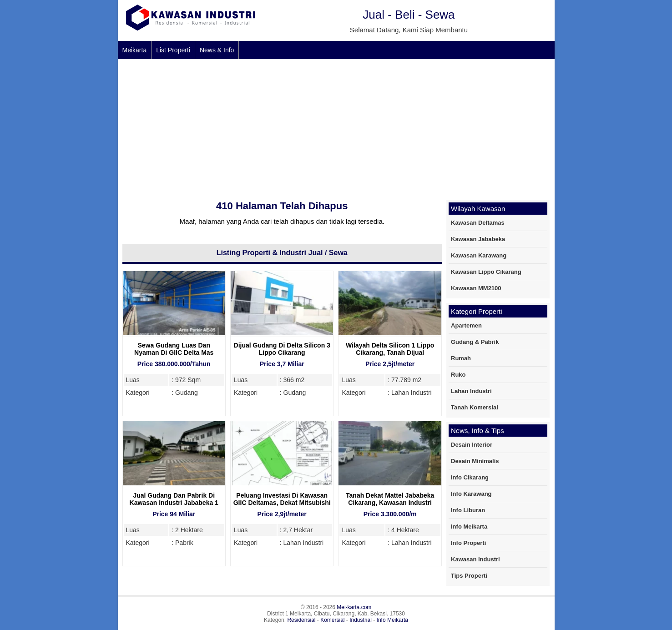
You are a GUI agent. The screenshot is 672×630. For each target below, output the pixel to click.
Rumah (461, 358)
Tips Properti (469, 576)
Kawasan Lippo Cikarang (486, 272)
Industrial (361, 620)
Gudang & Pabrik (475, 342)
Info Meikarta (469, 527)
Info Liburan (468, 510)
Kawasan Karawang (479, 255)
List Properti (173, 50)
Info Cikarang (470, 477)
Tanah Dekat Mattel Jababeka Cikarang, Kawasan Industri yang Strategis (390, 503)
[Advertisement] (391, 127)
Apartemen (466, 325)
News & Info (217, 50)
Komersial (332, 620)
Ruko (458, 375)
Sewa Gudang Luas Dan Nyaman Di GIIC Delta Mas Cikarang (174, 353)
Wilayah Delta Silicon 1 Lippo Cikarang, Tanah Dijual (390, 349)
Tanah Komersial (475, 407)
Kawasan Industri (475, 559)
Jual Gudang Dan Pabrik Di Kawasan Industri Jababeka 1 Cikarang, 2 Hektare (174, 503)
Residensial (301, 620)
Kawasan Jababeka (478, 239)
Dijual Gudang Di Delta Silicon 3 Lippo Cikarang (282, 349)
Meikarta (135, 50)
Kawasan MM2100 (476, 288)
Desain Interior (472, 445)
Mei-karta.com (354, 607)
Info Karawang (471, 494)
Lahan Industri (471, 391)
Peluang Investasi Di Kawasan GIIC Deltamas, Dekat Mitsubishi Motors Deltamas (282, 503)
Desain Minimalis (475, 461)
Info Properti (468, 543)
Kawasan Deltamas (478, 223)
